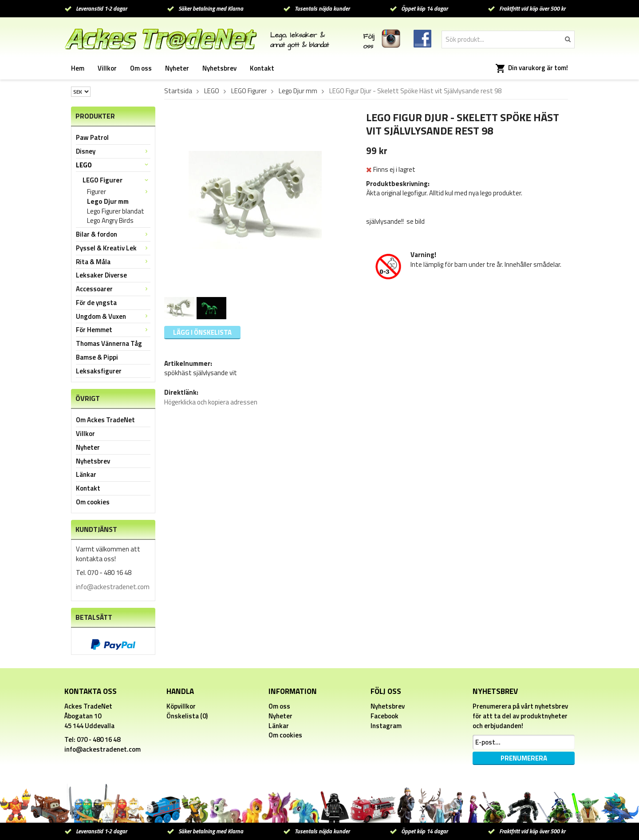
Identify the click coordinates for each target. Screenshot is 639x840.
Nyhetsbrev (219, 68)
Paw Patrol (92, 137)
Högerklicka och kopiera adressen (211, 402)
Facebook (385, 716)
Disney (113, 151)
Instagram (386, 726)
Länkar (86, 474)
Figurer (119, 192)
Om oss (141, 68)
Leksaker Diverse (101, 275)
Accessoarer (113, 289)
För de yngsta (96, 303)
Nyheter (177, 68)
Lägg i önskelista (202, 332)
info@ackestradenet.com (113, 587)
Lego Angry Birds (110, 221)
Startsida (178, 91)
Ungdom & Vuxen (113, 316)
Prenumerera (524, 758)
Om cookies (93, 502)
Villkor (107, 68)
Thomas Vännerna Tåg (109, 343)
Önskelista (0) (187, 716)
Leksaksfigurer (99, 371)
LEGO (113, 165)
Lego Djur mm (108, 202)
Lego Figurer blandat (116, 211)
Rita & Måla (113, 262)
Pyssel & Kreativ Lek (113, 248)
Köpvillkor (181, 706)
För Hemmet (113, 330)
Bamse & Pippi (97, 357)
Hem (78, 68)
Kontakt (262, 68)
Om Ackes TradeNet (105, 420)
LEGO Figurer (116, 180)
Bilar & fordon (113, 234)
